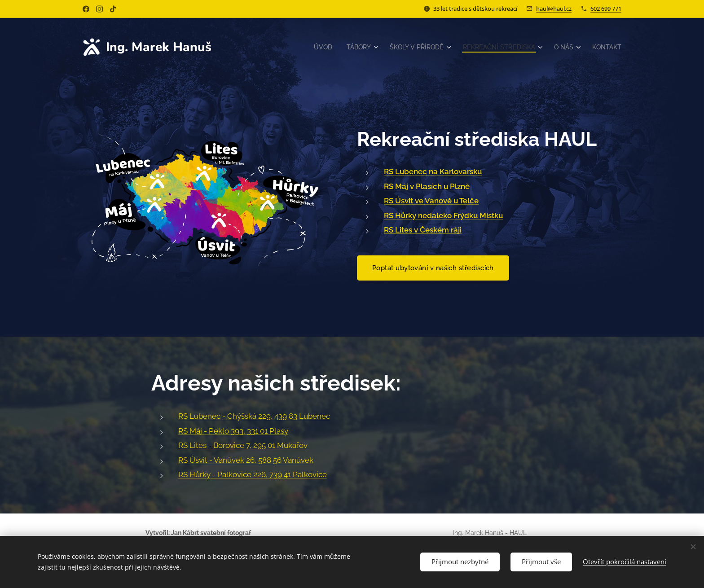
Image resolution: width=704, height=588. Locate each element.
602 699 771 (606, 9)
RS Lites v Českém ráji (423, 230)
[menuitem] (310, 47)
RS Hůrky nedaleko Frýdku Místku (443, 215)
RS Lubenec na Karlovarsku (433, 171)
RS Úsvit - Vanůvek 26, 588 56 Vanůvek (246, 460)
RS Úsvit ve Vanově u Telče (431, 201)
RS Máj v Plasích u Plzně (427, 186)
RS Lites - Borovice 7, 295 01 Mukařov (243, 446)
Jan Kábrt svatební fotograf (211, 533)
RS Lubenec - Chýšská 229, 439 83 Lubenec (254, 417)
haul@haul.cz (554, 9)
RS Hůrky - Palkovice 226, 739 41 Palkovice (253, 475)
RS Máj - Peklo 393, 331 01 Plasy (233, 431)
